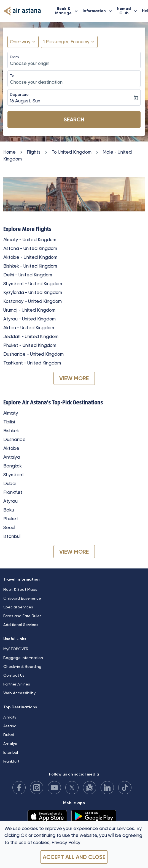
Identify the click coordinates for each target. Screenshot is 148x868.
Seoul (9, 527)
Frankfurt (13, 492)
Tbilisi (9, 422)
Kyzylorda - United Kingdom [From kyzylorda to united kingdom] (33, 292)
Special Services (18, 607)
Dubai (10, 483)
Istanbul (12, 536)
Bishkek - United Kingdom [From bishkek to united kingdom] (30, 266)
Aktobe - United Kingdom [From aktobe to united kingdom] (30, 257)
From (14, 57)
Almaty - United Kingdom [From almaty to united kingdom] (30, 240)
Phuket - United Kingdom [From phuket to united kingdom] (30, 345)
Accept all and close (74, 857)
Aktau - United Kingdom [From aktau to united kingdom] (29, 328)
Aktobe (11, 448)
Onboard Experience (22, 598)
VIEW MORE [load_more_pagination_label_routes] (74, 378)
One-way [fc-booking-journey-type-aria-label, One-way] (20, 42)
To (12, 76)
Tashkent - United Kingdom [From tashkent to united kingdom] (32, 363)
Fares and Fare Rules (22, 616)
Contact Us (14, 675)
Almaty (11, 413)
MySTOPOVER (16, 649)
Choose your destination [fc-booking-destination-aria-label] (36, 82)
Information (99, 11)
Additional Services (21, 625)
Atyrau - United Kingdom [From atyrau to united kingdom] (29, 319)
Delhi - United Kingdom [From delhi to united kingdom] (28, 275)
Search (74, 119)
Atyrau (10, 501)
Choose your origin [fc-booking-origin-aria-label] (30, 63)
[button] (69, 42)
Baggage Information (23, 658)
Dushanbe (14, 439)
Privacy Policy (66, 842)
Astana (10, 726)
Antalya (12, 457)
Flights (34, 152)
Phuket (11, 519)
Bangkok (13, 466)
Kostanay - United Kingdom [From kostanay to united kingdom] (33, 301)
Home (10, 152)
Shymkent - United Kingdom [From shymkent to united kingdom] (33, 284)
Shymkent (14, 475)
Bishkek (11, 431)
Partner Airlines (17, 684)
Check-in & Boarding (22, 666)
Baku (9, 510)
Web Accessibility (19, 693)
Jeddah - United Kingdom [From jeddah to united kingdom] (31, 336)
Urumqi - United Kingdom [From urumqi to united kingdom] (29, 310)
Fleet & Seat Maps (20, 589)
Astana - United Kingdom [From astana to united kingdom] (30, 248)
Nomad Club (128, 11)
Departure (19, 94)
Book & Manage (68, 11)
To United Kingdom (72, 152)
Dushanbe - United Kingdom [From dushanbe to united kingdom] (33, 354)
